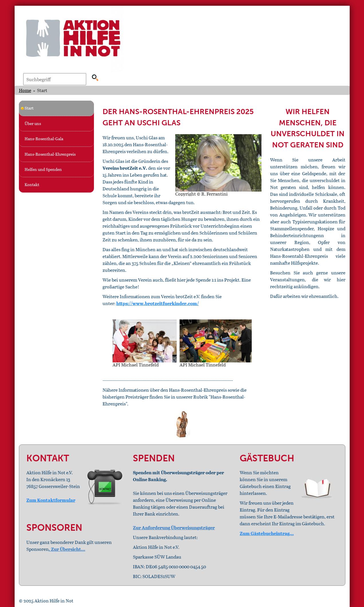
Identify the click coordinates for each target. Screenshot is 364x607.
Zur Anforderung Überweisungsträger (174, 527)
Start (29, 108)
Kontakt (32, 185)
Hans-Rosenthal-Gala (44, 139)
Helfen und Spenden (43, 169)
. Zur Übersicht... (67, 549)
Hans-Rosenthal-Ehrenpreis (50, 154)
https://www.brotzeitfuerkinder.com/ (158, 303)
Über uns (33, 123)
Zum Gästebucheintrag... (267, 533)
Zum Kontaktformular (51, 500)
